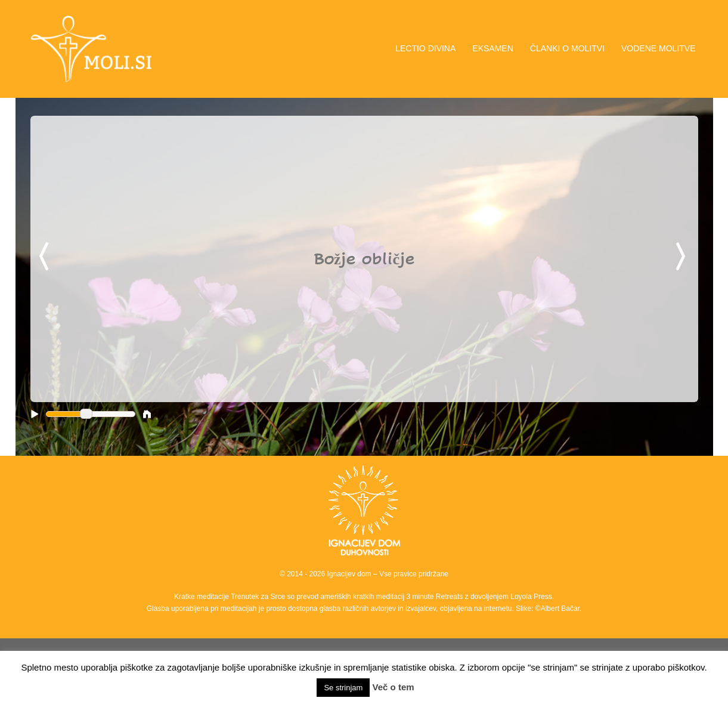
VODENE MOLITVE (658, 48)
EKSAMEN (492, 48)
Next (683, 257)
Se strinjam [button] (343, 688)
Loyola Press (531, 597)
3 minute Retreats (436, 597)
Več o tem (394, 687)
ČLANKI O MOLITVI (567, 48)
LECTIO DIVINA (425, 48)
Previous (46, 257)
